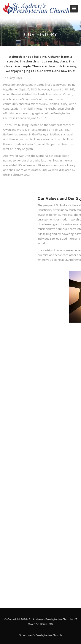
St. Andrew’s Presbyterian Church (40, 635)
